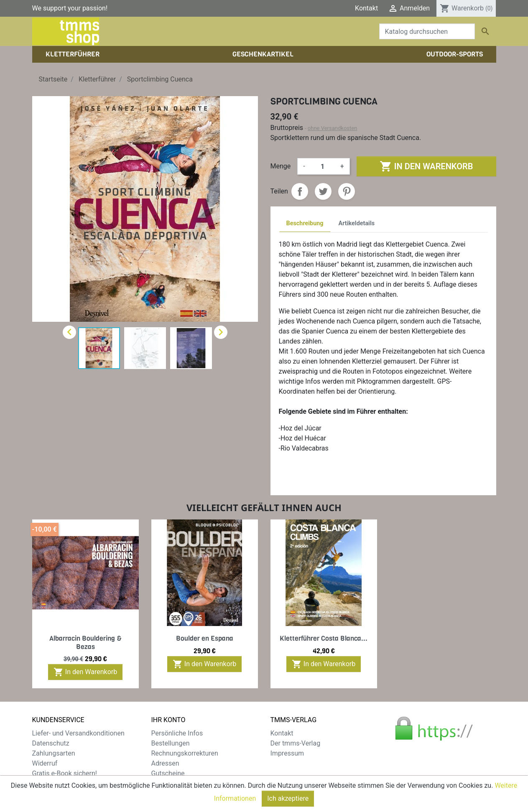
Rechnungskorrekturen (185, 753)
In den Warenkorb (426, 166)
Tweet (323, 191)
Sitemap (45, 783)
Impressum (287, 753)
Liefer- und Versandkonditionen (78, 733)
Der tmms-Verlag (296, 743)
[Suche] (427, 31)
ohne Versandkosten (333, 128)
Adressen (165, 763)
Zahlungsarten (54, 753)
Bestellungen (171, 743)
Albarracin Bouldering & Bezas (85, 642)
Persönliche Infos (177, 733)
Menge (281, 166)
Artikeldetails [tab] (357, 223)
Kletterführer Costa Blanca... (324, 638)
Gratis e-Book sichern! (65, 773)
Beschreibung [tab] (305, 223)
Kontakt (366, 8)
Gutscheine (168, 773)
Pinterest (347, 191)
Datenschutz (51, 743)
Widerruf (45, 763)
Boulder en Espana (205, 638)
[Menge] (323, 166)
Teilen (300, 191)
